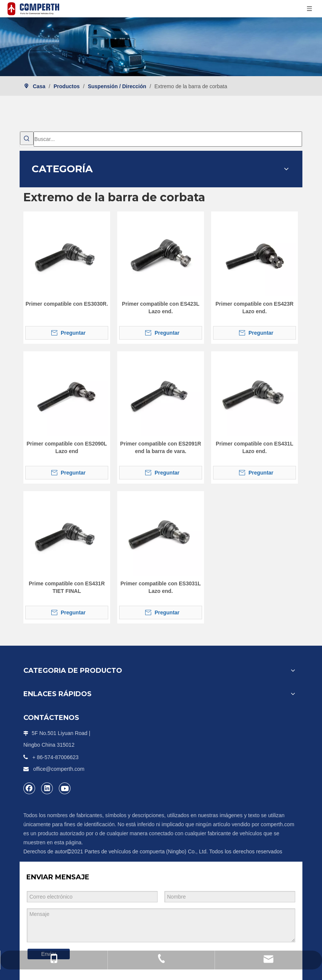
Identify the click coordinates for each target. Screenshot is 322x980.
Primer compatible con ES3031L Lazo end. (160, 587)
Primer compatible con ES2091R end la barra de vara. (161, 447)
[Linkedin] (47, 788)
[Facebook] (29, 788)
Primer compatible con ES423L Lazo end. (160, 308)
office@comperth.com (59, 769)
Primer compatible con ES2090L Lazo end (67, 447)
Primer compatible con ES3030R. (67, 304)
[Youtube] (65, 788)
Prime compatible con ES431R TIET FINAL (67, 587)
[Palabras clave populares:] (27, 138)
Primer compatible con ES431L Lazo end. (254, 447)
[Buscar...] (168, 139)
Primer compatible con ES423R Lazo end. (255, 308)
